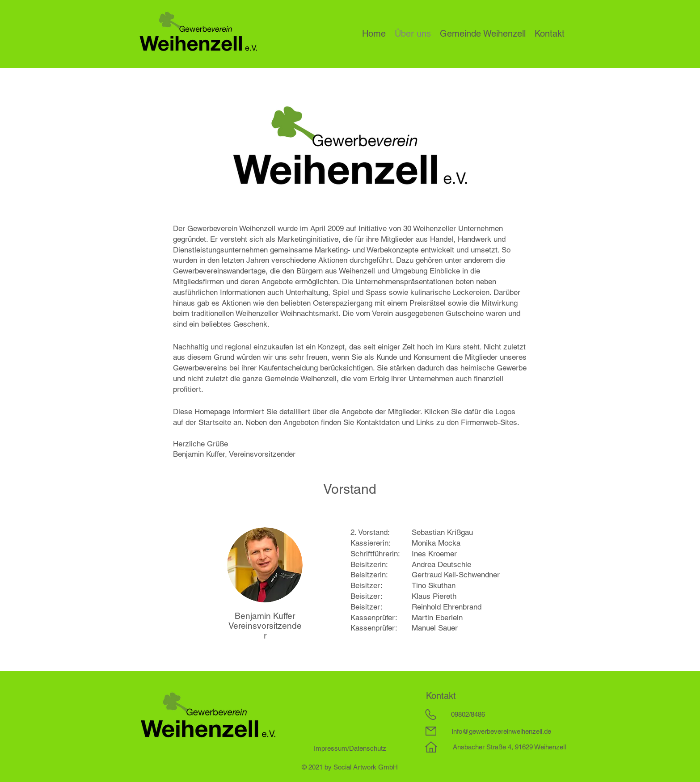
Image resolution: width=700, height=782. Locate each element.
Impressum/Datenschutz (350, 748)
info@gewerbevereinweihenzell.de (502, 731)
